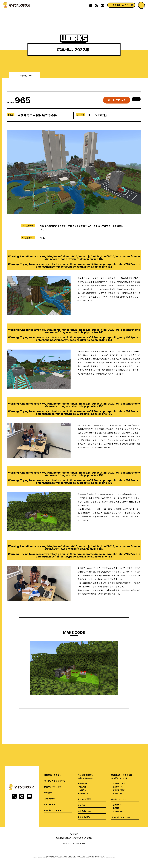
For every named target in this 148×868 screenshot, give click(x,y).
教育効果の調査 (119, 790)
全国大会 (83, 790)
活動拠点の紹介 (84, 817)
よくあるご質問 (84, 799)
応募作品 (82, 805)
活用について (118, 787)
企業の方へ (117, 805)
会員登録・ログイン (121, 5)
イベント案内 (50, 804)
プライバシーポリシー (121, 817)
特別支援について (85, 811)
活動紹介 (48, 793)
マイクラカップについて (55, 781)
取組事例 (116, 808)
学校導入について (120, 783)
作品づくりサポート (53, 810)
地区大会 (83, 787)
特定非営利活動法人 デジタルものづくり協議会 (74, 838)
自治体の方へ (118, 811)
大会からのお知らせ (53, 787)
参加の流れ (83, 783)
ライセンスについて (120, 793)
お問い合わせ (50, 799)
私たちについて (85, 793)
